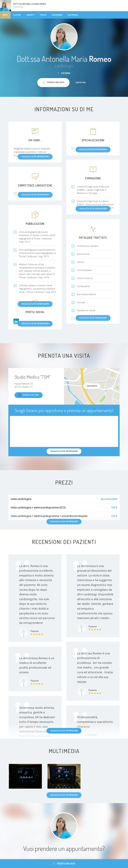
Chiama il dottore (29, 395)
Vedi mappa (92, 386)
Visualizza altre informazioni (64, 731)
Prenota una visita (64, 864)
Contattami (81, 82)
